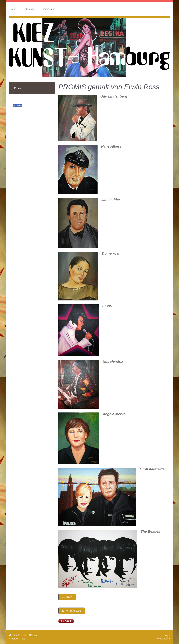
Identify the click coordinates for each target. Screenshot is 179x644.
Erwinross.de (72, 611)
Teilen (17, 106)
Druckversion (18, 635)
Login (167, 635)
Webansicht (164, 639)
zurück (67, 597)
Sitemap (34, 635)
